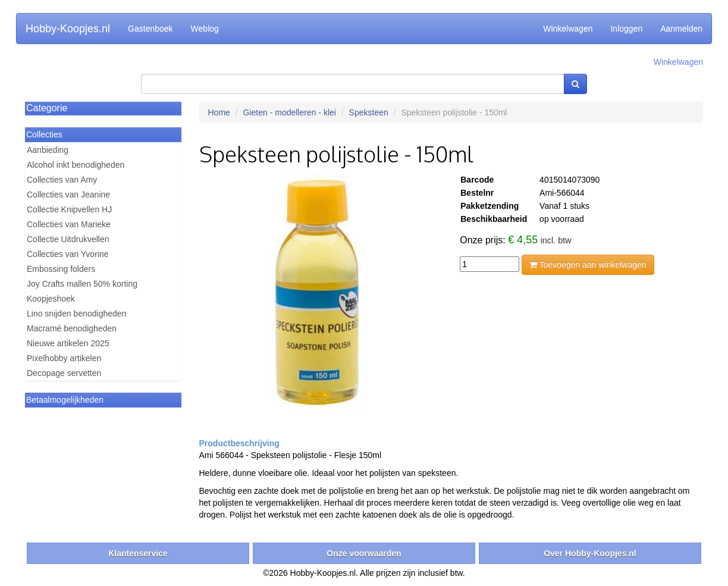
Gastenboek (150, 29)
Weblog (205, 29)
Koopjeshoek (51, 299)
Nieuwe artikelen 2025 (68, 343)
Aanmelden (681, 29)
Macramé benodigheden (72, 328)
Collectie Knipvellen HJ (69, 209)
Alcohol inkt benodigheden (76, 165)
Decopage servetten (64, 373)
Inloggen (626, 29)
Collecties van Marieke (69, 224)
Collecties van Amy (62, 180)
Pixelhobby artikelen (64, 358)
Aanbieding (48, 150)
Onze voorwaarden (364, 553)
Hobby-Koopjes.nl (68, 29)
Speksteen (369, 112)
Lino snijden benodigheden (76, 314)
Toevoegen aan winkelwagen (588, 265)
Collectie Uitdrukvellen (68, 239)
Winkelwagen (568, 29)
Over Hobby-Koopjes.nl (590, 553)
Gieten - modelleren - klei (290, 112)
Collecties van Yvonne (68, 254)
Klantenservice (138, 553)
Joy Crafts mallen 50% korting (82, 284)
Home (219, 112)
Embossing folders (61, 269)
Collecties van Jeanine (68, 195)
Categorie (47, 108)
